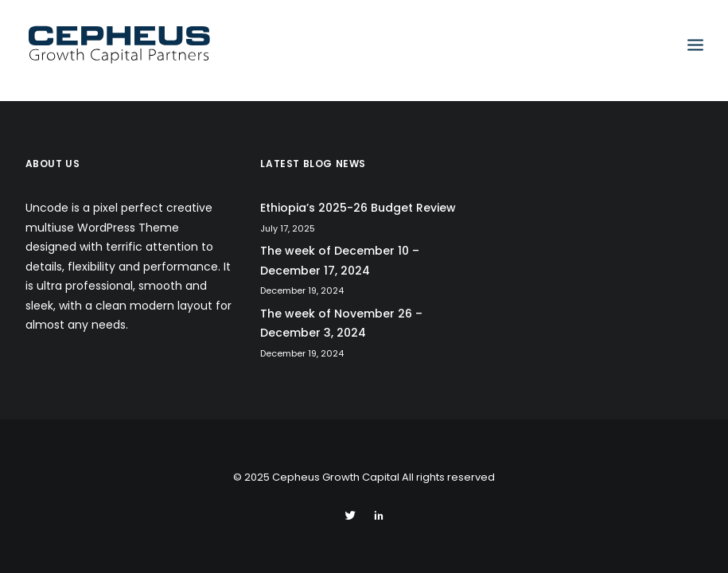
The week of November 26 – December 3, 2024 (341, 324)
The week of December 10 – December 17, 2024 (340, 261)
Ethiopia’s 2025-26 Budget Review (358, 208)
